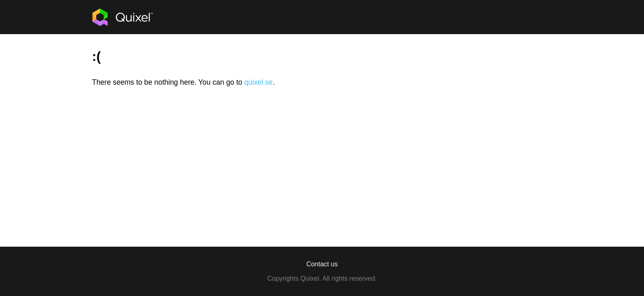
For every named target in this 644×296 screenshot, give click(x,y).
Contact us (322, 264)
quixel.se (259, 82)
